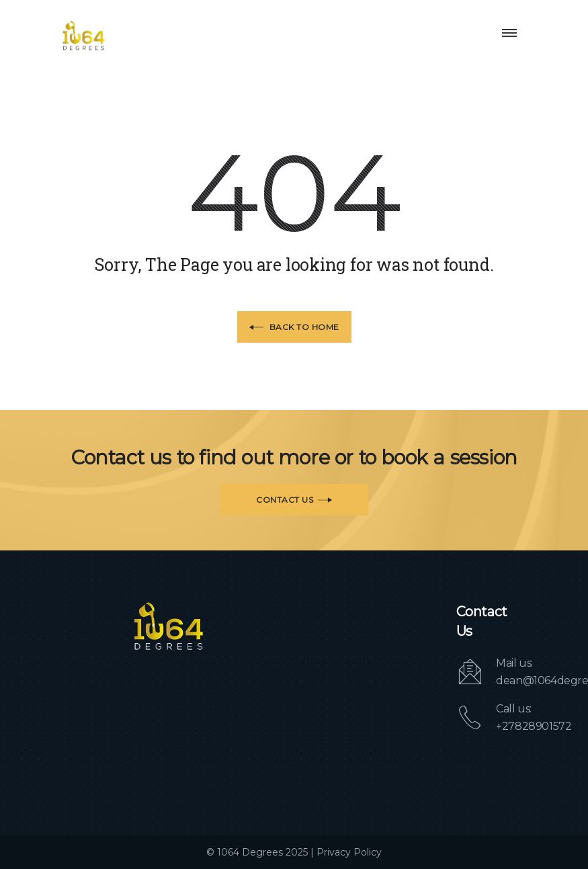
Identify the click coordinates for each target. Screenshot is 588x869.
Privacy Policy (349, 852)
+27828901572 (534, 726)
